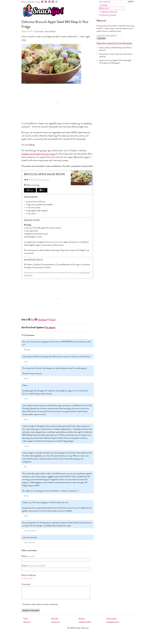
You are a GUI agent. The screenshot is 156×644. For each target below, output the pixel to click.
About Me (31, 2)
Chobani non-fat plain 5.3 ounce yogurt (39, 154)
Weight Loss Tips (108, 12)
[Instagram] (57, 2)
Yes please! (50, 327)
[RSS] (53, 2)
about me (27, 624)
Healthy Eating (108, 15)
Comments (39, 31)
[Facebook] (46, 2)
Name (24, 556)
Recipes (104, 9)
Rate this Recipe (29, 575)
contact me (55, 624)
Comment (26, 584)
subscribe (55, 621)
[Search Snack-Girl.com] (113, 2)
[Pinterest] (42, 2)
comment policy (85, 624)
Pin (42, 190)
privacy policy (111, 621)
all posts (82, 621)
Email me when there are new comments (41, 607)
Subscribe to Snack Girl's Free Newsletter (114, 43)
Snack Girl (103, 26)
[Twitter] (50, 2)
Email (51, 320)
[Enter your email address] (111, 36)
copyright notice (113, 624)
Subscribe (24, 2)
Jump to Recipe (50, 31)
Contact (38, 2)
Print (30, 190)
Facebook (41, 320)
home (25, 621)
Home (104, 5)
